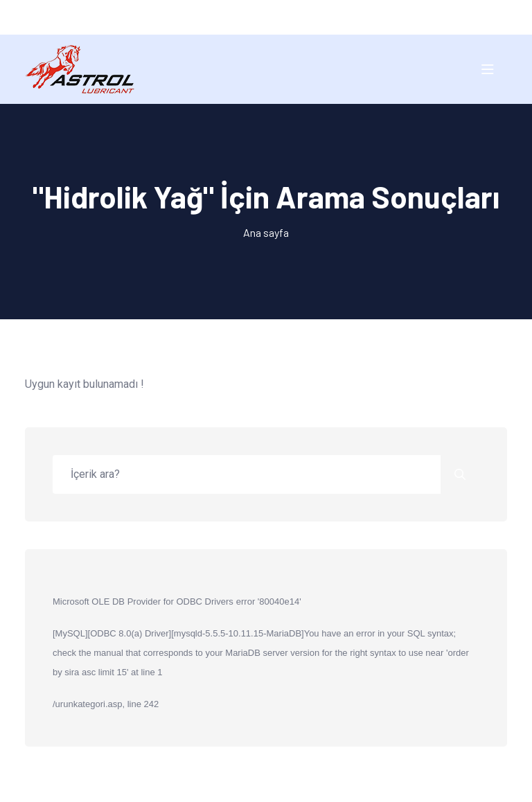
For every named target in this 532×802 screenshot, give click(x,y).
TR (252, 17)
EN (279, 17)
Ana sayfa (266, 232)
